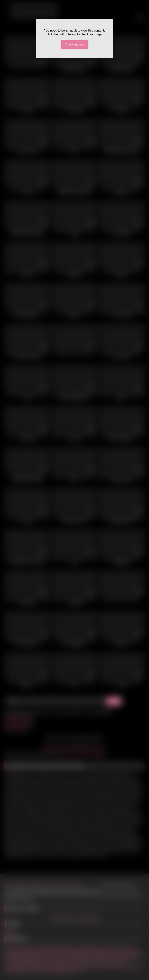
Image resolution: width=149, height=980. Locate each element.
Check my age (74, 44)
